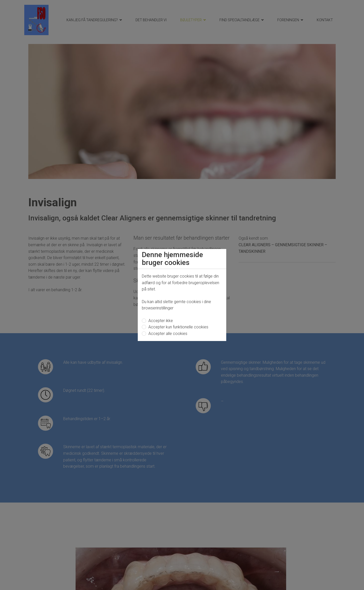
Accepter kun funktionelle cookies (178, 327)
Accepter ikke (160, 321)
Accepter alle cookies (167, 334)
